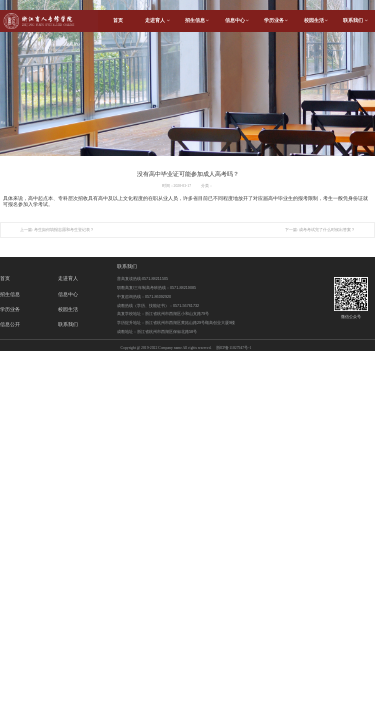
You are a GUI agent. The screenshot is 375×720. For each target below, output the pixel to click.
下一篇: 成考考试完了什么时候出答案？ (320, 230)
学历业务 (276, 21)
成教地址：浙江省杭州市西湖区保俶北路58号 (157, 332)
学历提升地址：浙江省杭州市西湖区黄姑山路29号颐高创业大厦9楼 (176, 323)
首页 (118, 20)
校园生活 (316, 21)
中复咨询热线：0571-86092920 (144, 297)
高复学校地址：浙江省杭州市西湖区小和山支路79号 (163, 314)
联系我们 (127, 266)
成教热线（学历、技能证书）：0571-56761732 (158, 306)
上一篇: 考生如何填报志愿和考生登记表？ (57, 230)
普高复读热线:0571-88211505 (142, 279)
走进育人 (157, 21)
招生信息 (197, 21)
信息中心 (237, 21)
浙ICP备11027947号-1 (234, 348)
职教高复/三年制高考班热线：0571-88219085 (156, 288)
